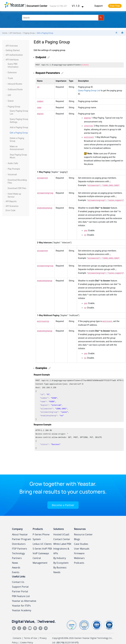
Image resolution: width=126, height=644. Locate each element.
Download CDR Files (17, 188)
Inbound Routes (15, 84)
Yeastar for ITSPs (21, 600)
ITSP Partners (19, 543)
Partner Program (21, 534)
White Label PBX (62, 538)
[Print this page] (123, 33)
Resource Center (83, 529)
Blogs (77, 534)
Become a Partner (63, 499)
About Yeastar (20, 529)
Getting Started (13, 50)
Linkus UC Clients (42, 538)
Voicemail (12, 175)
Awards (16, 562)
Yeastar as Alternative (24, 595)
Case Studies (81, 538)
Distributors (19, 538)
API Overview (12, 46)
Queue (11, 101)
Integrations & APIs (61, 545)
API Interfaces (15, 33)
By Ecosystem (61, 557)
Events (16, 567)
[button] (4, 46)
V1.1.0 (78, 6)
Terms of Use (30, 632)
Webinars (79, 552)
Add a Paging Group (19, 127)
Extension (12, 72)
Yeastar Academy (22, 605)
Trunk (10, 78)
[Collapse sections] (117, 33)
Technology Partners (18, 550)
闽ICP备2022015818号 (68, 637)
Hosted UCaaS (61, 529)
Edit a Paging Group (45, 33)
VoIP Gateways (41, 548)
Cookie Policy (27, 637)
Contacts (17, 632)
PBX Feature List (21, 591)
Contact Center (62, 534)
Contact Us (18, 576)
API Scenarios (12, 206)
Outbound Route (15, 89)
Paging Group (29, 33)
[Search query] (63, 18)
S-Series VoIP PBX (42, 543)
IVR (9, 95)
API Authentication (14, 55)
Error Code (10, 210)
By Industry (60, 552)
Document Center (37, 6)
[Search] (101, 18)
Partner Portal (20, 586)
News (15, 557)
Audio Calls (13, 163)
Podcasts (79, 557)
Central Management (40, 555)
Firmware (79, 548)
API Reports (11, 201)
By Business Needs (60, 564)
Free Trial (115, 6)
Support (99, 6)
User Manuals (82, 543)
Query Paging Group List (89, 91)
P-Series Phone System (41, 531)
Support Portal (20, 581)
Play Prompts (14, 169)
